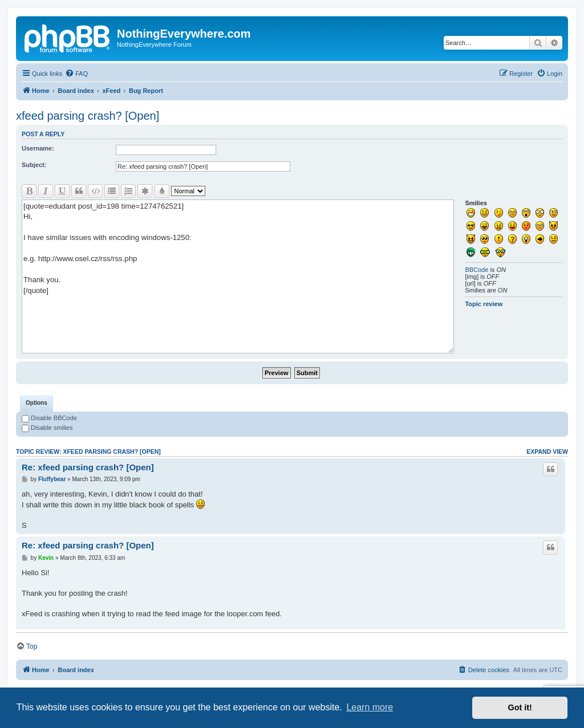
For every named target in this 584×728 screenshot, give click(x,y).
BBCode (476, 270)
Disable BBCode (49, 418)
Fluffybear (52, 479)
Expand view (547, 452)
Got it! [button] (520, 707)
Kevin (46, 558)
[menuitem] (76, 74)
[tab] (36, 404)
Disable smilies (47, 428)
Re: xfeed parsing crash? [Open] (88, 467)
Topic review (484, 304)
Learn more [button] (370, 707)
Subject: (34, 165)
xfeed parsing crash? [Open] (88, 116)
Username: (38, 148)
